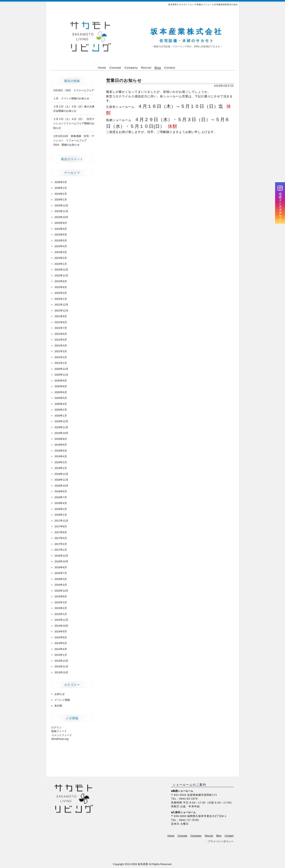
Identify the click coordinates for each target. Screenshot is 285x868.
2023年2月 (61, 258)
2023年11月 (61, 211)
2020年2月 (61, 410)
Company (196, 836)
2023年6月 (61, 235)
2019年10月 (61, 433)
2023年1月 (61, 264)
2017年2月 (61, 544)
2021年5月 (61, 340)
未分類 (58, 706)
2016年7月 (61, 573)
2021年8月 (61, 322)
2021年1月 (61, 363)
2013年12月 (61, 661)
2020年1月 (61, 416)
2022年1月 (61, 299)
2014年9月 (61, 631)
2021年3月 (61, 351)
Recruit (209, 836)
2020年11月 (61, 375)
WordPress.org (60, 739)
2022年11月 (61, 276)
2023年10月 (61, 217)
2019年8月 (61, 439)
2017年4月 (61, 538)
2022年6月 (61, 287)
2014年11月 (61, 620)
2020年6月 (61, 392)
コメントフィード (62, 735)
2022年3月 (61, 293)
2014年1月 (61, 655)
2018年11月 (61, 480)
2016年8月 (61, 567)
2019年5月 (61, 451)
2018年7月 (61, 497)
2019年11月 (61, 427)
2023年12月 (61, 205)
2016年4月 (61, 579)
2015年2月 (61, 608)
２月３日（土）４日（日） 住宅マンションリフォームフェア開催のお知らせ (74, 123)
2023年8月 (61, 229)
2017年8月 (61, 526)
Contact (229, 836)
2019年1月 (61, 468)
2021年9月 (61, 316)
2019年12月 (61, 421)
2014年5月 (61, 643)
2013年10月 (61, 672)
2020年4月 (61, 404)
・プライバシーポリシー (219, 841)
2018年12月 (61, 474)
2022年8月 (61, 281)
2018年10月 (61, 486)
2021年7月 (61, 328)
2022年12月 (61, 270)
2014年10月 (61, 626)
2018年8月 (61, 491)
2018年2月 (61, 509)
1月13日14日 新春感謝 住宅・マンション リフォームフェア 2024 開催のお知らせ (74, 140)
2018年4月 (61, 503)
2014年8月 (61, 637)
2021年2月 (61, 357)
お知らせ (60, 694)
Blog (219, 836)
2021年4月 (61, 346)
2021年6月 (61, 334)
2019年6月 (61, 445)
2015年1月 (61, 614)
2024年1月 (61, 200)
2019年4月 (61, 456)
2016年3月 (61, 585)
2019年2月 (61, 462)
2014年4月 (61, 649)
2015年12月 (61, 591)
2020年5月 (61, 398)
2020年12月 (61, 369)
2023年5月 (61, 240)
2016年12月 (61, 556)
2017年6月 (61, 532)
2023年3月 (61, 252)
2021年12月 (61, 305)
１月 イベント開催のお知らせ (71, 98)
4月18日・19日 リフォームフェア (74, 90)
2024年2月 (61, 194)
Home (171, 836)
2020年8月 (61, 386)
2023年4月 (61, 246)
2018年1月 (61, 515)
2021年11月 (61, 311)
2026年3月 (61, 182)
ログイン (56, 727)
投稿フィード (59, 731)
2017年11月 (61, 521)
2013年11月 (61, 666)
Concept (182, 836)
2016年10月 (61, 561)
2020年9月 (61, 381)
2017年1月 (61, 550)
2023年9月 (61, 223)
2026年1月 (61, 188)
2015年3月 (61, 602)
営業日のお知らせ (124, 80)
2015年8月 (61, 596)
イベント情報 (62, 700)
